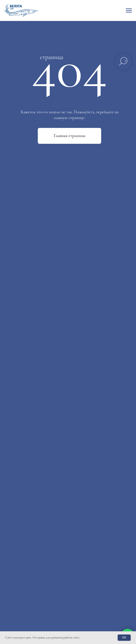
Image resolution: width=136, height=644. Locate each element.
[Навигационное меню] (129, 11)
